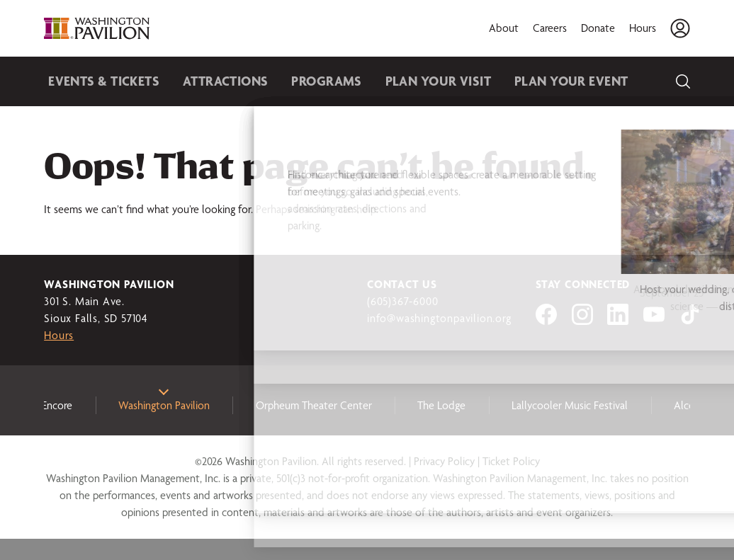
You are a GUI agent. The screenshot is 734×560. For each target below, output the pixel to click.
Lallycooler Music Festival (570, 405)
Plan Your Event (520, 81)
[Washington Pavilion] (97, 28)
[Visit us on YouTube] (654, 321)
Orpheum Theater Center (314, 405)
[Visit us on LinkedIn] (618, 321)
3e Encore (50, 405)
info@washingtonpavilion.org (439, 318)
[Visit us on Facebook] (546, 321)
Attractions (208, 81)
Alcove (690, 405)
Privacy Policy (444, 461)
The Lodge (441, 405)
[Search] (683, 81)
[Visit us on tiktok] (690, 321)
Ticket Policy (511, 461)
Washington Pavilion (164, 405)
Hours (643, 28)
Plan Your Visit (400, 81)
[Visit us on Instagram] (582, 321)
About (504, 28)
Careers (550, 28)
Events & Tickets (97, 81)
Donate (598, 28)
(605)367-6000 (402, 301)
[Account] (680, 28)
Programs (300, 81)
